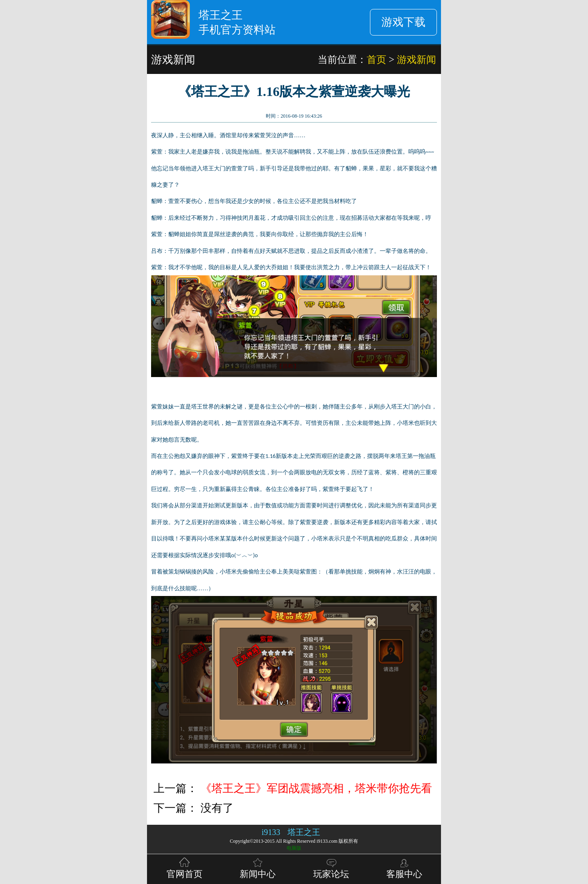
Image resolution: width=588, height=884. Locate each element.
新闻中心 (258, 867)
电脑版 (294, 848)
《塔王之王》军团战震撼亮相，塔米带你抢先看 (316, 788)
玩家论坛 (331, 867)
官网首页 (185, 867)
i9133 (271, 832)
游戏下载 (403, 22)
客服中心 (404, 867)
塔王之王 (304, 832)
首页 (376, 59)
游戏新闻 (416, 59)
